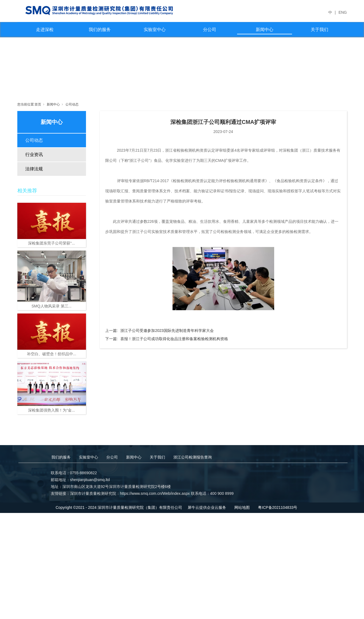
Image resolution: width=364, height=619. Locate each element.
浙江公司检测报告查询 (193, 457)
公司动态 (72, 104)
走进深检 (45, 30)
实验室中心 (155, 30)
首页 (38, 104)
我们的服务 (100, 30)
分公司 (210, 30)
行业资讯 (34, 155)
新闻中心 (265, 30)
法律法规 (34, 169)
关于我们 (319, 30)
